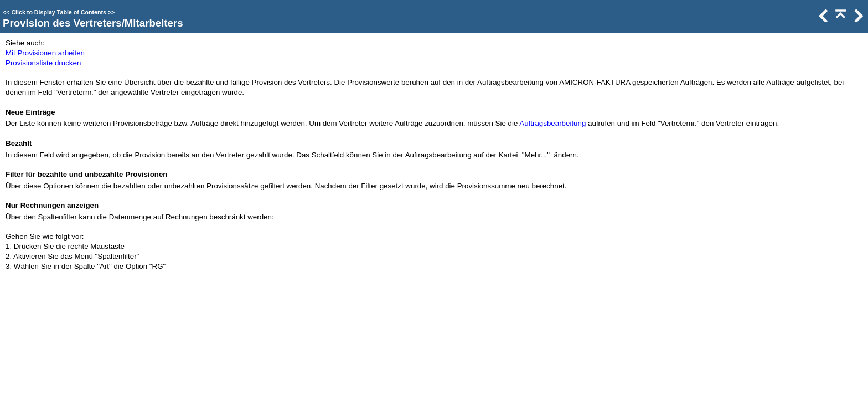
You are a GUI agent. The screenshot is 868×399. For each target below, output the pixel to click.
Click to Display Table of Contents (59, 12)
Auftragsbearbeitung (552, 123)
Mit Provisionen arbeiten (45, 53)
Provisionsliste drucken (43, 63)
